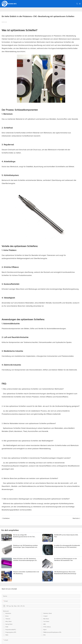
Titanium (8, 619)
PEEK (7, 635)
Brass (7, 616)
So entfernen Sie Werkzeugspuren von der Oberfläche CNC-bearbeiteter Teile (66, 560)
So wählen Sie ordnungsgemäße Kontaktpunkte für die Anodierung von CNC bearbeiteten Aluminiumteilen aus (67, 546)
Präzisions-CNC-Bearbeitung (65, 36)
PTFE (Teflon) (47, 627)
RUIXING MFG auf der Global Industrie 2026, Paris (66, 536)
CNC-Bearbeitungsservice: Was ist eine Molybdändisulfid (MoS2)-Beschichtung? (65, 573)
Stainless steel (48, 613)
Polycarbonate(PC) (11, 630)
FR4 (44, 635)
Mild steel (46, 619)
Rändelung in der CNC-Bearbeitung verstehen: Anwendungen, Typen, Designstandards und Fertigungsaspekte (26, 546)
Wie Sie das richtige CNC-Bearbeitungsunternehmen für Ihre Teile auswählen (24, 536)
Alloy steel (8, 621)
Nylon (45, 630)
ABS (45, 624)
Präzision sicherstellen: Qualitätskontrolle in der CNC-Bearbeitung (26, 573)
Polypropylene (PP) (11, 632)
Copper (45, 616)
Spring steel (9, 624)
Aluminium (8, 613)
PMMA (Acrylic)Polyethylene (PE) (52, 632)
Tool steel (46, 621)
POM (7, 627)
